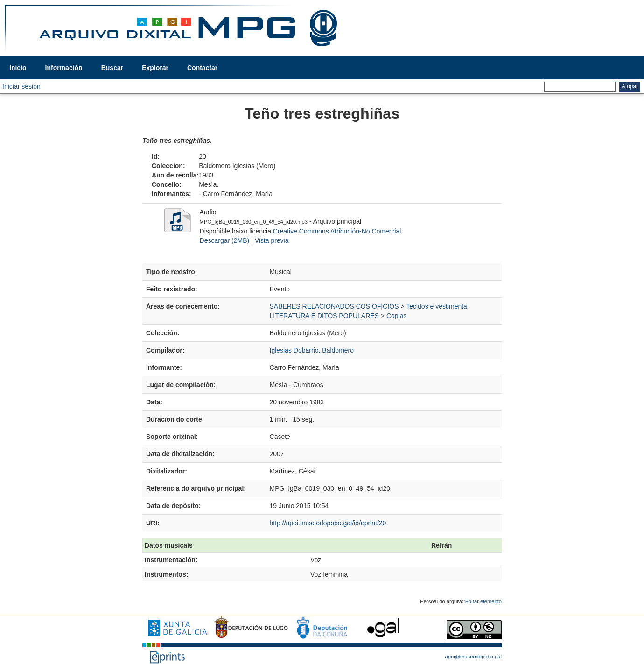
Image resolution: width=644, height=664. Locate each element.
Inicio (18, 68)
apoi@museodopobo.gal (473, 657)
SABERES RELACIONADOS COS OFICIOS (334, 306)
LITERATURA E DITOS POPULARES (324, 316)
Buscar (112, 68)
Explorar (155, 68)
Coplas (397, 316)
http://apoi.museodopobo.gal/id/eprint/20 (328, 523)
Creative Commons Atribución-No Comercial (337, 231)
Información (64, 68)
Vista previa (272, 240)
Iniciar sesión (21, 86)
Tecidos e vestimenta (437, 306)
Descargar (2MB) (225, 240)
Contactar (202, 68)
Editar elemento (483, 601)
